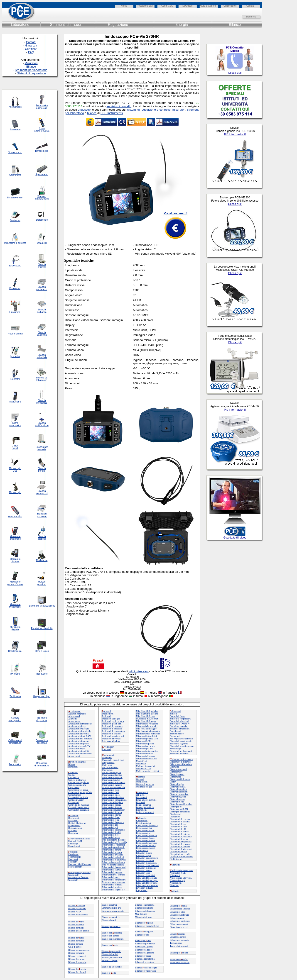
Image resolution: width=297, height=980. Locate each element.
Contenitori (74, 802)
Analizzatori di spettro (78, 744)
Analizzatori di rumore (79, 741)
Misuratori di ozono (111, 837)
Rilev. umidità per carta (147, 883)
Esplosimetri (74, 846)
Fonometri (73, 859)
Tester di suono (177, 802)
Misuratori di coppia (112, 805)
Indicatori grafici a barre (113, 721)
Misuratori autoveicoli (112, 777)
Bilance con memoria (145, 905)
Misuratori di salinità (112, 870)
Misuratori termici (144, 754)
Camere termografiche (79, 782)
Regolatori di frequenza (147, 825)
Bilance (72, 764)
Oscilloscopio (15, 651)
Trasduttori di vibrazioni (181, 849)
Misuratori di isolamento (114, 830)
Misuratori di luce (110, 835)
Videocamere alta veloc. (181, 878)
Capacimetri (74, 787)
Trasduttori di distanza (180, 822)
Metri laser (107, 765)
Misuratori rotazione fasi (147, 751)
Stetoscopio (42, 220)
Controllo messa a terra (79, 807)
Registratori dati (144, 823)
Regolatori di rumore (146, 840)
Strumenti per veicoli (180, 754)
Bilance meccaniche (144, 908)
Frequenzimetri (75, 867)
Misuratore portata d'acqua (15, 583)
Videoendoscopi (177, 880)
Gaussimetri (74, 875)
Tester (173, 782)
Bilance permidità (179, 953)
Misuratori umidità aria (147, 759)
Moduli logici (142, 761)
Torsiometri (175, 814)
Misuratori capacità (145, 744)
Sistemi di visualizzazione (182, 746)
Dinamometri (74, 825)
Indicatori (107, 716)
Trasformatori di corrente (182, 857)
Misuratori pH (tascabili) (114, 845)
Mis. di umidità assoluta (147, 714)
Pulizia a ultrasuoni (145, 812)
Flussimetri (73, 854)
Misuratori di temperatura (114, 880)
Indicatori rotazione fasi (113, 736)
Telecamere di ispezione (181, 764)
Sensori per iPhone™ (180, 724)
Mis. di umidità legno (146, 721)
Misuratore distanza (15, 560)
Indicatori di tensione (112, 734)
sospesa (42, 539)
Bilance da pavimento (145, 944)
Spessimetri (175, 731)
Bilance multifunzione (145, 911)
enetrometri (142, 792)
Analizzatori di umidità (79, 751)
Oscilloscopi (142, 782)
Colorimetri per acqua (78, 790)
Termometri (175, 777)
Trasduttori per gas (179, 852)
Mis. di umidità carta (146, 716)
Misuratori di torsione (112, 887)
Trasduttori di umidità (180, 847)
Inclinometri (108, 714)
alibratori (73, 772)
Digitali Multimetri (77, 823)
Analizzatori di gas (77, 726)
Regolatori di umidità (146, 845)
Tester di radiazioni (179, 792)
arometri (73, 762)
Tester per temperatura (180, 812)
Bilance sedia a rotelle (180, 909)
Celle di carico (75, 947)
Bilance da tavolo (178, 937)
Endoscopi (73, 844)
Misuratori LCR (143, 741)
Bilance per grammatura (113, 939)
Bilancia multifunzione (42, 424)
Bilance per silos (178, 912)
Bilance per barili (76, 928)
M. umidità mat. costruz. (147, 719)
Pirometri (140, 802)
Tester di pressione (179, 789)
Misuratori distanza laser (114, 810)
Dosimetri (73, 830)
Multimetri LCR (144, 769)
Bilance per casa (76, 944)
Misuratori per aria (145, 749)
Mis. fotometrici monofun (148, 731)
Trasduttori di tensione (180, 844)
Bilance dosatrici (109, 905)
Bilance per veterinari (180, 962)
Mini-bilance (141, 914)
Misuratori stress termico (114, 875)
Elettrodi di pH (75, 841)
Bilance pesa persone (145, 953)
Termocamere (176, 772)
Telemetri (174, 767)
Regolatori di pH (144, 833)
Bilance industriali (110, 954)
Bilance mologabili (144, 932)
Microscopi (108, 770)
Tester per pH (176, 807)
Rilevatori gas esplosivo (147, 858)
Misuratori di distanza (112, 807)
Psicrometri (141, 810)
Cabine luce (74, 777)
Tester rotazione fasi (179, 794)
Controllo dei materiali (79, 805)
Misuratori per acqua (146, 746)
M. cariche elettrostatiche (114, 787)
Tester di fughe (177, 784)
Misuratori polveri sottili (113, 847)
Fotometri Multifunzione (80, 864)
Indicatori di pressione (112, 726)
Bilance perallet (143, 940)
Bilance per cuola (178, 906)
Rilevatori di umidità (146, 875)
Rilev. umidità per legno (147, 880)
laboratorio (42, 380)
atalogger (73, 815)
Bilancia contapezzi (42, 288)
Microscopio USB (15, 470)
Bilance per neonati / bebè (147, 926)
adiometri (141, 818)
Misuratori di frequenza (113, 822)
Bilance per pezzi (143, 956)
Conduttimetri (75, 795)
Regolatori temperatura (147, 843)
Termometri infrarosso (180, 779)
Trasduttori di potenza (180, 834)
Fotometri (73, 862)
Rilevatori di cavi (144, 853)
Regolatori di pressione (147, 835)
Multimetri (141, 764)
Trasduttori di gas (178, 824)
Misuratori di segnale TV (114, 890)
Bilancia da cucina (42, 334)
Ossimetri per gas (144, 787)
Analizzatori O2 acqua (79, 729)
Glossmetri (73, 880)
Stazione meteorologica (42, 197)
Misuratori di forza (111, 820)
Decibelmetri (74, 818)
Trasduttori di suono (179, 839)
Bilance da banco (76, 925)
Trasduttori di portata (180, 832)
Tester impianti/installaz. (181, 804)
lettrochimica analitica (79, 839)
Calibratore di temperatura (15, 742)
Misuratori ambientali (112, 775)
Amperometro (15, 516)
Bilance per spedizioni (180, 921)
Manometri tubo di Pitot (113, 760)
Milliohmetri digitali (112, 772)
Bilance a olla (109, 973)
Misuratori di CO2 (111, 792)
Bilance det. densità (77, 972)
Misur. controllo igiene (113, 802)
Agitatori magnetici (77, 714)
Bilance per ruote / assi (145, 971)
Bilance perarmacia (111, 926)
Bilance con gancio (110, 936)
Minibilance (42, 560)
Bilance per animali (77, 908)
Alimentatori (74, 716)
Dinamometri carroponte (113, 911)
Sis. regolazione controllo (182, 739)
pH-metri (140, 795)
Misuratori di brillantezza (114, 782)
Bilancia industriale (42, 356)
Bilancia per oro (42, 470)
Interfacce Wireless (111, 741)
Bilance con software (179, 915)
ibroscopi (73, 852)
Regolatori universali (146, 848)
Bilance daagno (76, 922)
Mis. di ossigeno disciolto (114, 840)
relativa (155, 711)
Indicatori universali (112, 739)
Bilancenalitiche (76, 906)
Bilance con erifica (179, 959)
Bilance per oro (142, 935)
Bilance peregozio (144, 923)
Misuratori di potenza (112, 852)
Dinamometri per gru (111, 908)
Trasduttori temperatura (181, 842)
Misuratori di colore (111, 795)
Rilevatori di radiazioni (147, 863)
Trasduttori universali (180, 854)
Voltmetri (174, 885)
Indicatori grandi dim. (112, 724)
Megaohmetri (108, 762)
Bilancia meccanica (42, 402)
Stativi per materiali (179, 726)
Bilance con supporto (180, 924)
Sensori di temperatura (180, 719)
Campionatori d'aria (77, 785)
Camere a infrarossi (77, 780)
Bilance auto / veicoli (78, 915)
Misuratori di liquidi (112, 832)
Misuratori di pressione (113, 855)
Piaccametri (141, 797)
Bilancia (42, 536)
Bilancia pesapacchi (42, 492)
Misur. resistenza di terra (114, 862)
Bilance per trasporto (179, 940)
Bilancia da (42, 378)
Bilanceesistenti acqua (146, 968)
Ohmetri (140, 779)
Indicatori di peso (110, 960)
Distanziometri (75, 828)
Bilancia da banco (42, 311)
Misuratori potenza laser (147, 739)
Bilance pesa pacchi (144, 947)
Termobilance (176, 943)
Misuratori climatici (111, 780)
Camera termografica (15, 719)
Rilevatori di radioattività (148, 865)
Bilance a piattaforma (145, 959)
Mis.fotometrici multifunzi (148, 734)
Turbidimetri (176, 859)
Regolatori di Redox (145, 838)
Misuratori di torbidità (112, 885)
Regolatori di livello (145, 830)
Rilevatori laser (143, 873)
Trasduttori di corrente (180, 819)
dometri (141, 777)
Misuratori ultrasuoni (146, 756)
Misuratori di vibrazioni (147, 724)
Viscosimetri (176, 883)
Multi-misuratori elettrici (147, 771)
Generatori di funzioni (78, 877)
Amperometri (74, 721)
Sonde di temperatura (180, 729)
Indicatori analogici (111, 719)
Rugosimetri (142, 890)
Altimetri (72, 719)
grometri (107, 711)
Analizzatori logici (77, 749)
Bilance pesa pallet (144, 950)
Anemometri (74, 756)
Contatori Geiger (76, 800)
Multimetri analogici (145, 766)
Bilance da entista (77, 969)
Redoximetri (142, 820)
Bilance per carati (76, 941)
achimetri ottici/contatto (182, 759)
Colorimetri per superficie (80, 792)
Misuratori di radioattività (114, 860)
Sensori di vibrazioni (180, 721)
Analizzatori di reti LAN (80, 736)
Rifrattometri (142, 850)
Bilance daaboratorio (112, 967)
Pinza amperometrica (42, 129)
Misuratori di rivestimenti (114, 867)
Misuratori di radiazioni (113, 857)
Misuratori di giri (110, 827)
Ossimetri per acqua (145, 784)
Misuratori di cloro (111, 790)
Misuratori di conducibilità (114, 800)
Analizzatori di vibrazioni (80, 754)
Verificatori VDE (178, 873)
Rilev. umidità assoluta (146, 878)
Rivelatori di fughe (145, 888)
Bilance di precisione (145, 962)
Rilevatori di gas (144, 855)
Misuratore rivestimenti (15, 606)
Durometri (73, 833)
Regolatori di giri (144, 828)
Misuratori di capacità (112, 785)
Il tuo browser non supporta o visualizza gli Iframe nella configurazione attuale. (235, 497)
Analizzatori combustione (80, 724)
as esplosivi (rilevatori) (80, 872)
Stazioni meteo (177, 734)
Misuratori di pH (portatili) (115, 842)
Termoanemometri (179, 769)
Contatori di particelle (78, 797)
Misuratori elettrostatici (147, 726)
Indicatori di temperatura (114, 731)
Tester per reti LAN (179, 809)
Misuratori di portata (112, 850)
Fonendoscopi (75, 857)
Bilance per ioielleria (112, 933)
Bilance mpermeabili (111, 951)
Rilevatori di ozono (145, 860)
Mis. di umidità (143, 711)
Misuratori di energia (112, 815)
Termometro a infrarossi (42, 107)
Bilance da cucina (76, 959)
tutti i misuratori (139, 671)
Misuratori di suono (111, 877)
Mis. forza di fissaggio (146, 729)
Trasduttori (175, 817)
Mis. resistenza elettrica (113, 865)
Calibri (71, 775)
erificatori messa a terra (182, 870)
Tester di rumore (178, 799)
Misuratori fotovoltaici (146, 736)
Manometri (107, 757)
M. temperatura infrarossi (114, 882)
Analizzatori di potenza (79, 734)
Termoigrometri (177, 774)
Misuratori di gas (110, 825)
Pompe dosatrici (144, 805)
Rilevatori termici (144, 870)
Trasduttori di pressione (181, 837)
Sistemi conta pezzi (179, 927)
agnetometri (109, 755)
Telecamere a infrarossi (181, 762)
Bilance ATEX (75, 912)
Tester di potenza (178, 787)
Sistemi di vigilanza (179, 744)
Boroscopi (73, 767)
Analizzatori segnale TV (79, 746)
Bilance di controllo (77, 962)
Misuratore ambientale (15, 538)
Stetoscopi (175, 736)
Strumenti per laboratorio (182, 751)
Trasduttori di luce (179, 827)
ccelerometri (75, 711)
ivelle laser (108, 747)
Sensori (174, 714)
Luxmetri (107, 749)
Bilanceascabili (178, 934)
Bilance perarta (76, 938)
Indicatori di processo (112, 729)
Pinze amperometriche (146, 800)
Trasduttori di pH (178, 829)
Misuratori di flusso (111, 817)
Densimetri (73, 820)
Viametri (175, 865)
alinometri (175, 711)
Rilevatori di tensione (146, 868)
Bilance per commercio (79, 950)
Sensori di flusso (178, 716)
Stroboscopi (176, 749)
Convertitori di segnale (79, 810)
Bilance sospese (177, 918)
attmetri (175, 891)
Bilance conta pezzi (77, 956)
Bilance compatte (76, 953)
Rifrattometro (42, 151)
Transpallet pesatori (179, 946)
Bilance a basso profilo (79, 931)
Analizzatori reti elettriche (80, 739)
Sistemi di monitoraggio (181, 741)
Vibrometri (175, 875)
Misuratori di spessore (112, 872)
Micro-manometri (110, 767)
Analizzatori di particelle (80, 731)
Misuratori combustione (113, 797)
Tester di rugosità (178, 797)
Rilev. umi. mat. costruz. (147, 885)
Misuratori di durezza (112, 812)
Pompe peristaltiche (145, 807)
